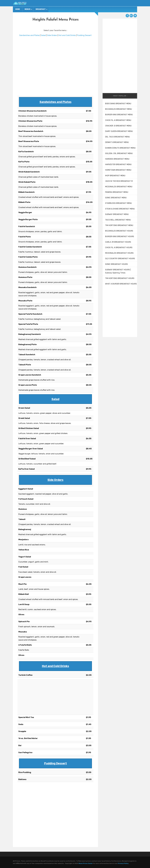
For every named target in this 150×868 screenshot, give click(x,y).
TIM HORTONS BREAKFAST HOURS (120, 278)
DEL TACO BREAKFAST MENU (118, 137)
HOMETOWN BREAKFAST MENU (118, 170)
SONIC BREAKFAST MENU (116, 198)
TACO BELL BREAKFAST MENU (118, 220)
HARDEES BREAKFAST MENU (117, 159)
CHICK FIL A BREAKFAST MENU (118, 120)
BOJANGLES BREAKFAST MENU (119, 109)
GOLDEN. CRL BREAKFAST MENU (119, 153)
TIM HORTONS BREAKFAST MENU (119, 225)
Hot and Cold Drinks (67, 35)
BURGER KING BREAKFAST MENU (119, 115)
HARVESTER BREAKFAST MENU (118, 164)
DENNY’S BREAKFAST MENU (117, 142)
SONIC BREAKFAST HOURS (116, 264)
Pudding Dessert (84, 35)
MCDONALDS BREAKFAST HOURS (119, 253)
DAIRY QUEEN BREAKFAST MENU (119, 131)
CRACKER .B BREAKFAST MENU (118, 126)
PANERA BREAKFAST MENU (117, 192)
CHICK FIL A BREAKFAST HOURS (119, 247)
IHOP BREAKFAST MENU (115, 176)
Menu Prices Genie (85, 863)
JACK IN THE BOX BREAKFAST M (119, 181)
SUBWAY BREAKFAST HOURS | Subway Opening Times (118, 271)
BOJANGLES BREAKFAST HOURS (119, 231)
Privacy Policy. (123, 863)
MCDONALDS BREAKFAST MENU (119, 187)
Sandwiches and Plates (29, 35)
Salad (43, 35)
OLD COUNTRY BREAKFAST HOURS (120, 259)
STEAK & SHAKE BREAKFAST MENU (120, 209)
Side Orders (52, 35)
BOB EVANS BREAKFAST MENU (118, 104)
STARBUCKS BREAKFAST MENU (118, 203)
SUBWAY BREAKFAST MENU (117, 214)
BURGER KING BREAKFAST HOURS (120, 236)
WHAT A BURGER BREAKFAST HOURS (121, 284)
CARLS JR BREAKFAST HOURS (118, 242)
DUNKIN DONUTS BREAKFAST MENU (120, 148)
